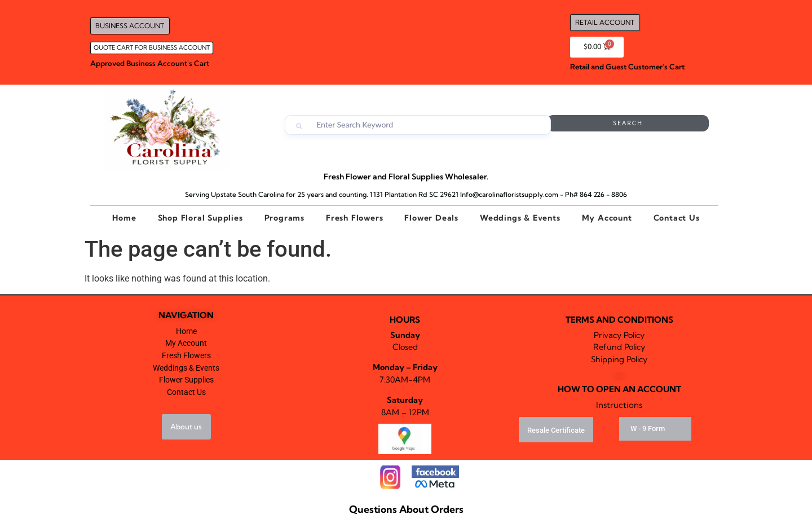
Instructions (619, 405)
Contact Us (677, 218)
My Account (607, 218)
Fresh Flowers (354, 218)
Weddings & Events (520, 218)
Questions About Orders (406, 509)
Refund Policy (619, 347)
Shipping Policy (619, 359)
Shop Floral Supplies (200, 218)
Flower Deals (431, 218)
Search (664, 125)
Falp (619, 375)
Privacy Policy (619, 335)
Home (124, 218)
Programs (284, 218)
